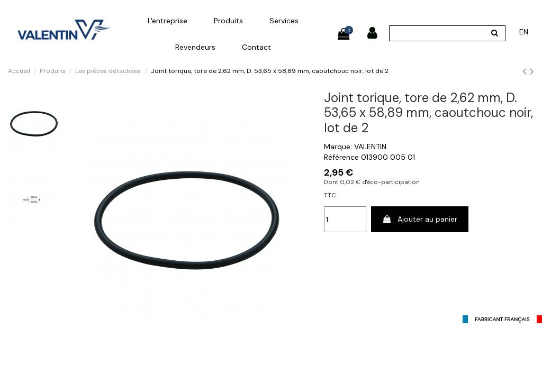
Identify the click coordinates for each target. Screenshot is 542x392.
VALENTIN (370, 147)
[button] (168, 21)
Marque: (338, 147)
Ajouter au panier (420, 219)
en (524, 32)
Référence (341, 157)
